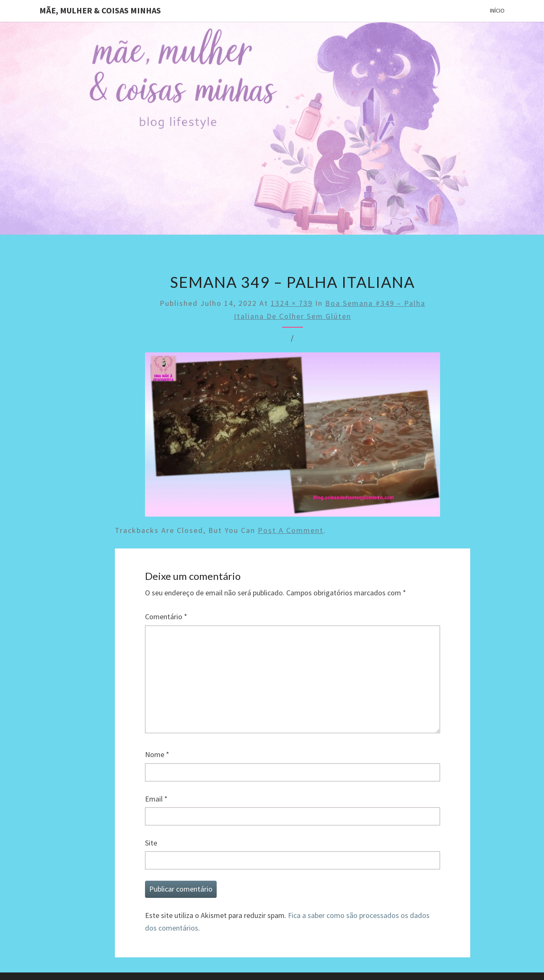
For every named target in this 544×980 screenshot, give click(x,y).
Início (497, 10)
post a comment (291, 530)
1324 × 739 (292, 303)
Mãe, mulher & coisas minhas (100, 10)
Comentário (166, 617)
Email (156, 799)
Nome (157, 754)
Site (151, 843)
